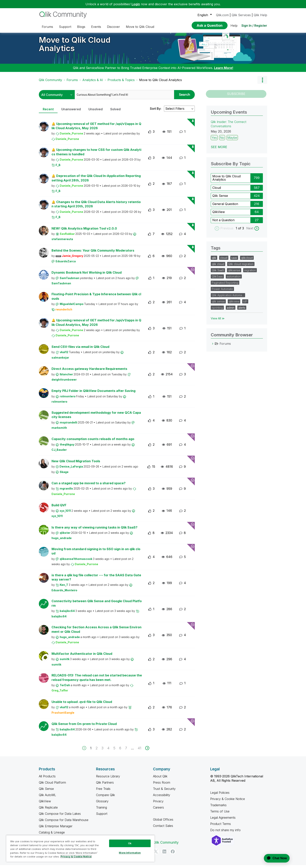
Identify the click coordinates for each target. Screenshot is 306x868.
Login (136, 4)
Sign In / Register (254, 26)
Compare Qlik (105, 798)
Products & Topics (121, 83)
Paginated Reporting (225, 286)
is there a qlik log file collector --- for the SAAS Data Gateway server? (96, 580)
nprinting (217, 311)
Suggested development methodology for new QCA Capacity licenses (96, 418)
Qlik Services (241, 15)
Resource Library (108, 779)
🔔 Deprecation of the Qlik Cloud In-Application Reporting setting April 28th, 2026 (96, 181)
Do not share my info (226, 833)
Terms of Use (220, 814)
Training (101, 810)
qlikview (234, 304)
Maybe (232, 141)
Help (234, 26)
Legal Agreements (223, 820)
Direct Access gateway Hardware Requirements (89, 372)
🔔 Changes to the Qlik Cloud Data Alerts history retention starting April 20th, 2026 (96, 207)
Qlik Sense (220, 199)
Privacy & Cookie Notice (228, 802)
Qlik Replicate (48, 810)
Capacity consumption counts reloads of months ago (93, 442)
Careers (158, 810)
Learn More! (224, 71)
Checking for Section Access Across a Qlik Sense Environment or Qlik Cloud (97, 632)
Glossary (102, 804)
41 (140, 751)
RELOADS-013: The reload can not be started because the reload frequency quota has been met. (97, 680)
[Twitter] (156, 854)
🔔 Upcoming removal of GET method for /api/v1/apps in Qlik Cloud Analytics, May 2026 (96, 129)
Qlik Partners (105, 785)
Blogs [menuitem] (81, 27)
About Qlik (160, 779)
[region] (80, 848)
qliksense (234, 273)
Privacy (158, 804)
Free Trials (103, 792)
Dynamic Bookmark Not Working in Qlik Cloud (87, 275)
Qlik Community (50, 83)
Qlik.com (222, 15)
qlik (214, 261)
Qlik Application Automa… (228, 298)
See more (219, 150)
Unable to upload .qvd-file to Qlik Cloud (82, 705)
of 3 (242, 231)
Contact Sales (163, 829)
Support (102, 817)
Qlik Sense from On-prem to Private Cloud (84, 727)
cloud (224, 261)
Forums (72, 83)
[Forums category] (213, 346)
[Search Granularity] (57, 98)
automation (234, 279)
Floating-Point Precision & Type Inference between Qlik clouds (96, 299)
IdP (245, 304)
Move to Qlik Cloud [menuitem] (140, 27)
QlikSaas (217, 279)
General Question (225, 207)
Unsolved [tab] (96, 112)
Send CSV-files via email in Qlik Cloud (80, 350)
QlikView (219, 215)
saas (234, 261)
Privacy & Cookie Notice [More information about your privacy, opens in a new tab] (76, 857)
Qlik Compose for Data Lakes (60, 817)
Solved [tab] (115, 112)
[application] (274, 858)
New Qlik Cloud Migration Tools (76, 464)
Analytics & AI (93, 83)
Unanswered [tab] (71, 112)
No (222, 141)
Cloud (217, 191)
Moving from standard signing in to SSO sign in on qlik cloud (96, 554)
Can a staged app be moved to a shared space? (89, 486)
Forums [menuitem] (47, 27)
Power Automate (222, 292)
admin (231, 311)
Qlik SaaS (218, 273)
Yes (214, 141)
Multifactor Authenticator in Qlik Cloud (82, 657)
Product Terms (221, 827)
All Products (47, 779)
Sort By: (156, 111)
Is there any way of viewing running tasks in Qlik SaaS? (94, 530)
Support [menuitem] (65, 27)
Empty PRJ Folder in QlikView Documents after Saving (93, 394)
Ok (130, 843)
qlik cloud (218, 267)
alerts (242, 311)
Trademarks (218, 808)
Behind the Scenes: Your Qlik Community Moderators (93, 253)
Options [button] (262, 83)
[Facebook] (173, 854)
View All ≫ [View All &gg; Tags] (218, 321)
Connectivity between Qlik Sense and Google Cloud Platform (97, 606)
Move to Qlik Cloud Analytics (75, 47)
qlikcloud (247, 261)
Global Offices (163, 822)
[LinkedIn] (164, 854)
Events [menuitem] (96, 27)
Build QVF (59, 508)
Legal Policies (220, 796)
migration (250, 273)
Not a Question (223, 223)
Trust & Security (164, 792)
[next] (147, 751)
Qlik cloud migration (241, 267)
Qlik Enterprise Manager (56, 829)
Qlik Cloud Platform (52, 785)
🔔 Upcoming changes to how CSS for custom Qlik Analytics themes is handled (96, 155)
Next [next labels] (250, 231)
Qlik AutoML (47, 798)
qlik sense (218, 304)
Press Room (162, 785)
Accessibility (162, 798)
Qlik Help (260, 15)
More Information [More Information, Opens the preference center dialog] (130, 853)
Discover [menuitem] (113, 27)
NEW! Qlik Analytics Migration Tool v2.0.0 (84, 231)
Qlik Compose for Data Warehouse (64, 823)
